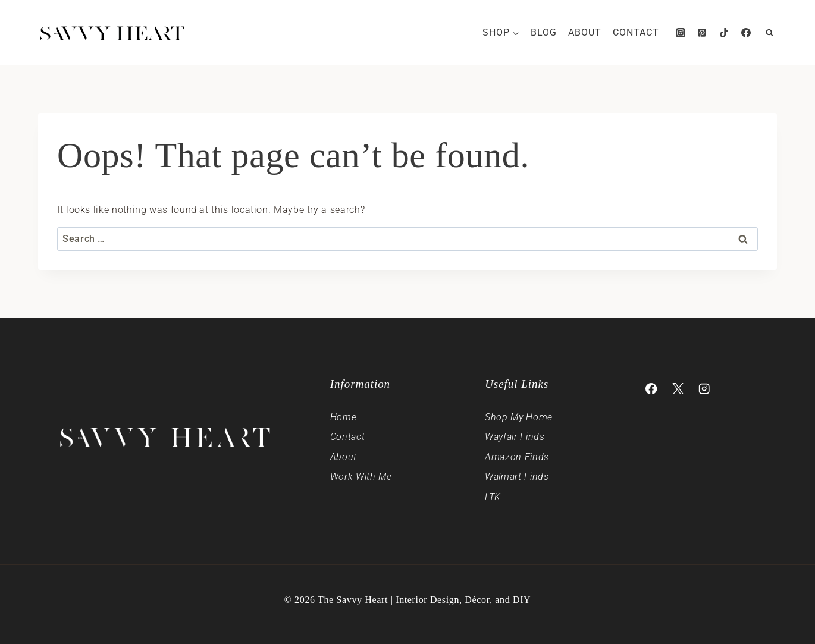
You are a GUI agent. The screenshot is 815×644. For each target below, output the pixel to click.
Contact (636, 32)
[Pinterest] (702, 33)
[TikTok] (724, 33)
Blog (544, 32)
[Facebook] (746, 33)
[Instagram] (681, 33)
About (585, 32)
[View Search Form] (769, 33)
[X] (678, 389)
